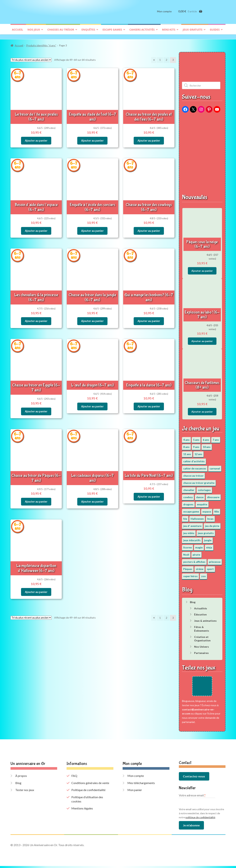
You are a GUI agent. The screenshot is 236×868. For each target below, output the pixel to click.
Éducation (200, 613)
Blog (193, 600)
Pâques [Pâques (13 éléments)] (188, 567)
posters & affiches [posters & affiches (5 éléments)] (194, 560)
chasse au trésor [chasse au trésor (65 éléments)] (193, 474)
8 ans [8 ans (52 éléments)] (186, 445)
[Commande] (31, 58)
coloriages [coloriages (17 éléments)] (204, 488)
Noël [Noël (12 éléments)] (186, 553)
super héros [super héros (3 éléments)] (190, 574)
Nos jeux (34, 32)
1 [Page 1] (160, 58)
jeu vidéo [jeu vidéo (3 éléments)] (189, 531)
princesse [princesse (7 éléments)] (215, 560)
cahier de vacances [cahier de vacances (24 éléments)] (195, 467)
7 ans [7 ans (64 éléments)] (216, 438)
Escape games (112, 32)
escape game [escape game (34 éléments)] (191, 510)
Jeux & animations (205, 619)
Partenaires (201, 651)
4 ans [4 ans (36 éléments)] (186, 438)
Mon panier (135, 792)
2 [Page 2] (166, 58)
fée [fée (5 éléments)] (185, 517)
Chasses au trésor (61, 32)
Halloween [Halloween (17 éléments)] (197, 517)
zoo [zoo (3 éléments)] (203, 574)
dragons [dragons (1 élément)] (188, 502)
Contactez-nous (194, 778)
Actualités (201, 606)
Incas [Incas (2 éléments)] (210, 517)
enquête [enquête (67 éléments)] (202, 502)
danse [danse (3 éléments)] (200, 495)
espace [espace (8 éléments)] (207, 510)
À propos (21, 778)
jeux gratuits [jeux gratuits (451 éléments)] (206, 531)
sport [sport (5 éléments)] (210, 567)
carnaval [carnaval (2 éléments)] (215, 467)
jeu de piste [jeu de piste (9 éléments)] (212, 524)
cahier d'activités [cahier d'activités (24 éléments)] (194, 459)
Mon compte (164, 14)
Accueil (18, 32)
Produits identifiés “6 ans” (41, 44)
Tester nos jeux (25, 792)
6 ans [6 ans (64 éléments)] (206, 438)
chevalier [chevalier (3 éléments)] (189, 488)
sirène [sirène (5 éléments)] (200, 567)
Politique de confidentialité (88, 792)
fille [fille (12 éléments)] (217, 510)
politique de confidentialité (200, 820)
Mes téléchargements (141, 785)
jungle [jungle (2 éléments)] (208, 538)
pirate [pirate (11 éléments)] (196, 553)
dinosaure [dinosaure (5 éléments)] (213, 495)
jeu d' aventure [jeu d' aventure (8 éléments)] (192, 524)
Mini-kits (169, 32)
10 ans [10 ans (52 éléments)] (207, 445)
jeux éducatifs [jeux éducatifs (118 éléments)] (192, 538)
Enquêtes (88, 32)
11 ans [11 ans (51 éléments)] (187, 452)
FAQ (74, 778)
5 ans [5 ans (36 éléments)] (196, 438)
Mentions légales (82, 810)
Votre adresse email (192, 797)
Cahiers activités (142, 32)
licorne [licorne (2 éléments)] (188, 546)
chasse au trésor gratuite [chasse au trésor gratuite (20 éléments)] (199, 481)
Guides (215, 32)
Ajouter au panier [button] (36, 137)
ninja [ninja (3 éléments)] (209, 546)
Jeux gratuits (193, 32)
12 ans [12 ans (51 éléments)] (198, 452)
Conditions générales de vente (90, 785)
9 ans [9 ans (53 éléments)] (196, 445)
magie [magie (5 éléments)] (199, 546)
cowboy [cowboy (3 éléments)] (188, 495)
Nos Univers (202, 645)
